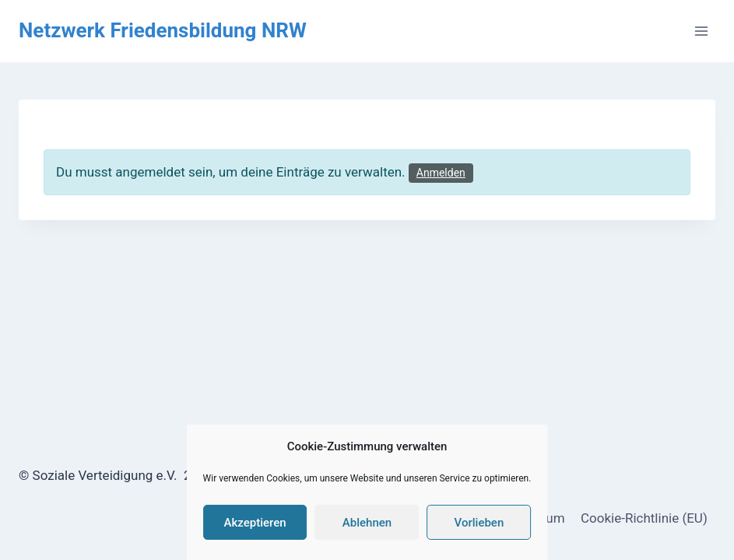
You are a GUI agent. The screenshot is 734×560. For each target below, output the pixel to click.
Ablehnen (367, 523)
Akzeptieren (255, 523)
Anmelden (441, 173)
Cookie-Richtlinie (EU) (644, 518)
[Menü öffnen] (701, 31)
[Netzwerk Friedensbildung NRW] (163, 31)
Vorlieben (479, 523)
